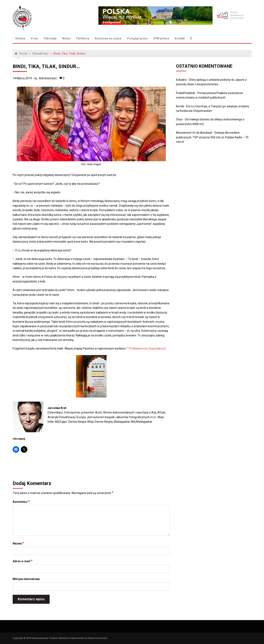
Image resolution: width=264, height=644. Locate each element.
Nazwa (18, 543)
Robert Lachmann (98, 638)
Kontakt (180, 38)
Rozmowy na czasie (108, 38)
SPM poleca (161, 38)
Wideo (66, 38)
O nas (34, 38)
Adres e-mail (23, 561)
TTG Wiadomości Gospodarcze (146, 348)
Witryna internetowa (26, 579)
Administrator (48, 78)
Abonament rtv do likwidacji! (194, 133)
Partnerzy (83, 38)
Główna (20, 38)
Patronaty (50, 38)
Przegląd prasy (137, 38)
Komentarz (21, 502)
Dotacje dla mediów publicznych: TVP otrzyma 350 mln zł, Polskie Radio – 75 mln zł (212, 137)
